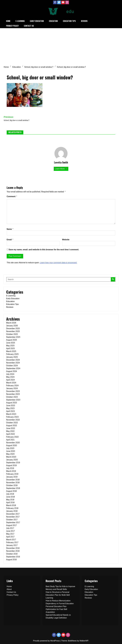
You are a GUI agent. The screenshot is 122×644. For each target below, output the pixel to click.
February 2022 (12, 437)
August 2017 (11, 525)
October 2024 (12, 366)
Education (53, 21)
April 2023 (10, 411)
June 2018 (10, 497)
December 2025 (13, 328)
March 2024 (11, 383)
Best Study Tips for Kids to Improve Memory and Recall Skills (60, 588)
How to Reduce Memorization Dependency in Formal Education (60, 602)
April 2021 (10, 440)
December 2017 (13, 514)
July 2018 (10, 494)
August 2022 (12, 425)
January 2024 (12, 388)
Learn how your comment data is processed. (58, 263)
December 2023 (13, 391)
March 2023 (11, 414)
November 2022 (13, 420)
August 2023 (12, 403)
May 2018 (10, 500)
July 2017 (10, 528)
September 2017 (13, 522)
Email (10, 240)
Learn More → (61, 169)
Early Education (37, 21)
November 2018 (13, 483)
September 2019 (13, 463)
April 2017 (10, 537)
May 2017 (10, 534)
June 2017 (11, 531)
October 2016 (12, 554)
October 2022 (12, 423)
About (9, 589)
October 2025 (12, 334)
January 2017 (12, 545)
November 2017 (13, 517)
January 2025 (12, 357)
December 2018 (13, 480)
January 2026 (12, 326)
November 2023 (13, 394)
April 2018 (10, 502)
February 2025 (12, 354)
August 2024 (12, 371)
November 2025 (13, 331)
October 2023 (12, 397)
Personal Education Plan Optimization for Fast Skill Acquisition (56, 609)
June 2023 (11, 406)
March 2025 (11, 351)
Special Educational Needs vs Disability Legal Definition (58, 616)
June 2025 (11, 343)
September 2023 (13, 400)
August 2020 (12, 445)
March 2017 (11, 540)
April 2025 (10, 348)
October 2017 (12, 520)
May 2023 (10, 408)
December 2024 (13, 360)
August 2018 (11, 491)
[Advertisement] (61, 46)
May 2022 (10, 431)
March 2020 (11, 457)
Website (66, 240)
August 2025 (12, 340)
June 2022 (11, 428)
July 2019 (10, 468)
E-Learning (20, 21)
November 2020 (13, 443)
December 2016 (13, 548)
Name (10, 229)
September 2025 (13, 337)
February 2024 (12, 386)
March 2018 (11, 505)
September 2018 (13, 488)
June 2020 (11, 451)
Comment (12, 196)
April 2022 (10, 434)
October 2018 (12, 485)
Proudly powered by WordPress (47, 641)
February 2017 (12, 542)
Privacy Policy (12, 26)
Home (8, 21)
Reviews (84, 21)
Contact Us (29, 26)
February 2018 (12, 508)
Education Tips (69, 21)
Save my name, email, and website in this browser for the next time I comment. (44, 250)
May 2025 (10, 346)
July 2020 (10, 448)
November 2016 (13, 551)
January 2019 (12, 477)
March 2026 (11, 323)
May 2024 (10, 377)
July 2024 (10, 374)
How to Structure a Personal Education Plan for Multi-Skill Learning (58, 595)
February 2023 (12, 417)
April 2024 (10, 380)
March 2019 (11, 471)
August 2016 (11, 560)
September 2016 (13, 557)
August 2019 (11, 465)
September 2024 (13, 368)
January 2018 (12, 511)
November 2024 (13, 363)
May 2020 (10, 454)
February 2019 (12, 474)
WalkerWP (84, 641)
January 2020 (12, 460)
